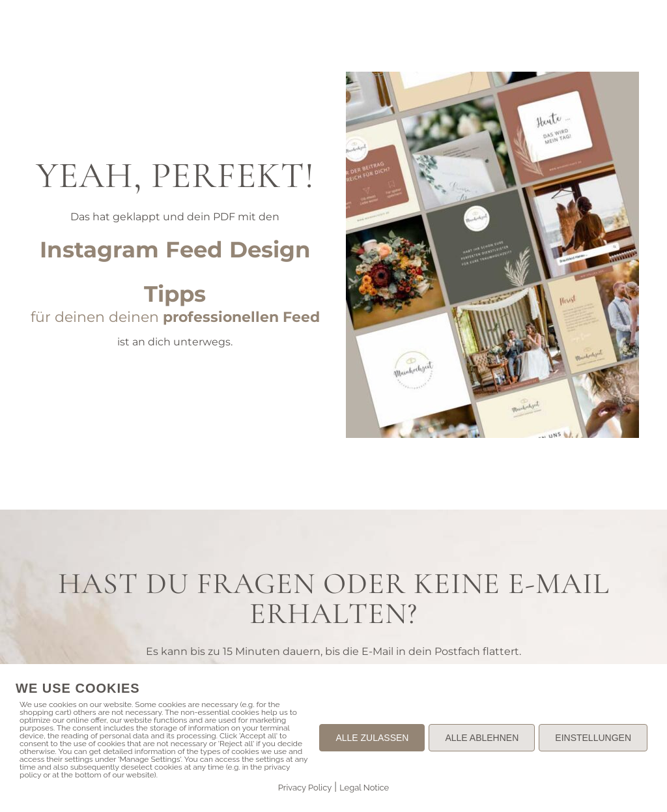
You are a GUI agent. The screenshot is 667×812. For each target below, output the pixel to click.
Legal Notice (364, 788)
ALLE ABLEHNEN (482, 738)
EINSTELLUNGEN (593, 738)
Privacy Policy (305, 788)
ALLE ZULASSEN (372, 738)
